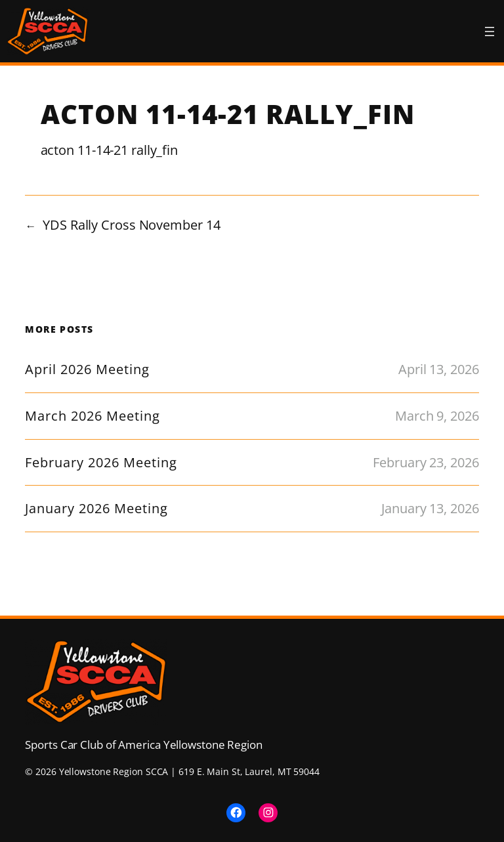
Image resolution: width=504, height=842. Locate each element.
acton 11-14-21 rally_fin (110, 150)
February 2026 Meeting (101, 463)
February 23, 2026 (426, 462)
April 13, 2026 (439, 369)
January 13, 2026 (430, 508)
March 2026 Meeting (93, 416)
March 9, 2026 (437, 416)
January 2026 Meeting (96, 509)
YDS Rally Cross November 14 (131, 225)
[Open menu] (490, 32)
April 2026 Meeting (87, 369)
